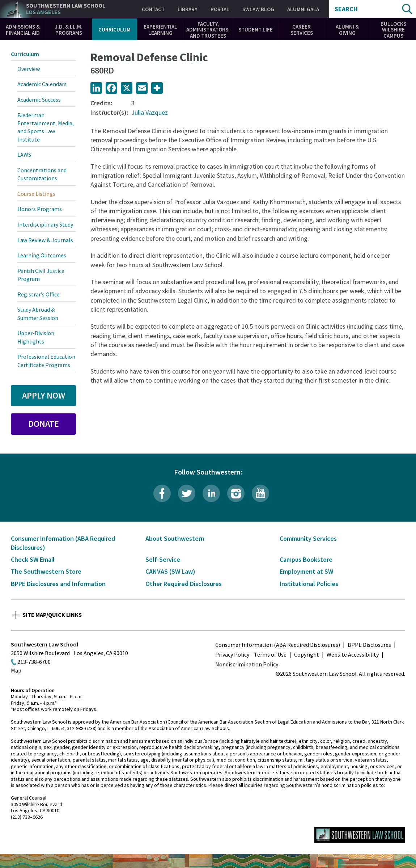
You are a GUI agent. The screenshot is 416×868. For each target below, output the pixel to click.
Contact (153, 9)
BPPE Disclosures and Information (58, 584)
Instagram (236, 493)
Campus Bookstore (306, 559)
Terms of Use (270, 654)
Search (346, 9)
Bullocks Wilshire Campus (393, 30)
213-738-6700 (34, 662)
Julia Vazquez (150, 112)
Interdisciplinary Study (45, 224)
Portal (220, 9)
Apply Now (44, 395)
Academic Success (39, 100)
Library (188, 9)
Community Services (308, 538)
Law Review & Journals (45, 240)
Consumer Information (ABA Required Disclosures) (278, 645)
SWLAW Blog (258, 9)
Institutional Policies (309, 584)
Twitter (187, 493)
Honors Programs (40, 209)
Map (16, 670)
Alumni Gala (303, 9)
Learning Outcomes (42, 255)
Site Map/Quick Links (52, 615)
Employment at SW (306, 571)
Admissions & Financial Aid (23, 30)
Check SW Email (33, 559)
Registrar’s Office (39, 294)
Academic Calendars (42, 84)
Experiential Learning (160, 30)
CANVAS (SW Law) (170, 571)
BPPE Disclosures (369, 645)
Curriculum (114, 30)
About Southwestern (175, 538)
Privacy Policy (232, 654)
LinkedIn (211, 493)
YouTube (260, 493)
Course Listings (36, 194)
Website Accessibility (353, 654)
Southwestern (66, 9)
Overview (29, 69)
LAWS (24, 155)
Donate (44, 424)
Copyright (307, 654)
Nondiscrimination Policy (247, 664)
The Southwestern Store (46, 571)
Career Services (302, 30)
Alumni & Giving (347, 30)
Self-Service (163, 559)
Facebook (162, 493)
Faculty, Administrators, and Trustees (208, 30)
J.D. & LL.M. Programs (69, 30)
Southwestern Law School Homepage (360, 835)
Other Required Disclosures (184, 584)
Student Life (256, 30)
